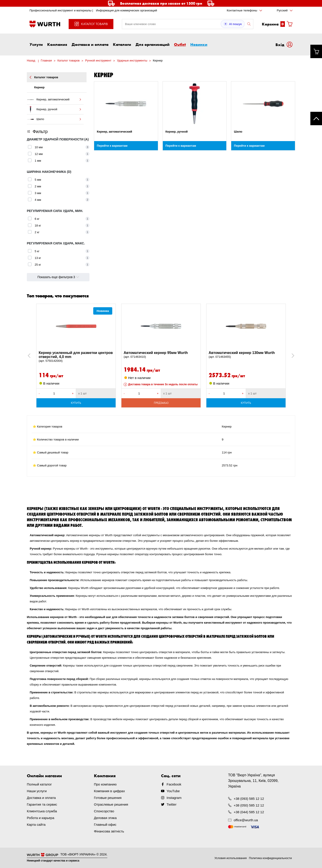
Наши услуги (37, 791)
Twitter (172, 804)
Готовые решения (108, 798)
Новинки (199, 44)
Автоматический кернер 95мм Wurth (161, 355)
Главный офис (105, 825)
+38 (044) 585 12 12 (249, 812)
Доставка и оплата (90, 44)
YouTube (173, 791)
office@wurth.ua (246, 820)
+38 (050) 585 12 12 (249, 805)
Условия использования (231, 858)
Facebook (174, 784)
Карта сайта (36, 825)
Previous (34, 356)
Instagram (174, 798)
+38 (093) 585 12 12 (249, 799)
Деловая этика (105, 818)
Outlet (180, 44)
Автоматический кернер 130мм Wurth (246, 355)
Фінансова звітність (109, 831)
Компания (57, 44)
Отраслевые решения (111, 804)
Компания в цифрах (109, 791)
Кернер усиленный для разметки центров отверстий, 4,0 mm (76, 357)
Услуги (36, 44)
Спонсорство (104, 811)
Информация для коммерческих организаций (126, 10)
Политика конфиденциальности (270, 858)
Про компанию (105, 784)
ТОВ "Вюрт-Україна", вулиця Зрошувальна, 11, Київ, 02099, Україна (253, 781)
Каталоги (122, 44)
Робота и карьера (40, 818)
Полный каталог (39, 784)
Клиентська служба (42, 811)
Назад (31, 60)
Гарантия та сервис (42, 804)
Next (291, 356)
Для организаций (153, 44)
